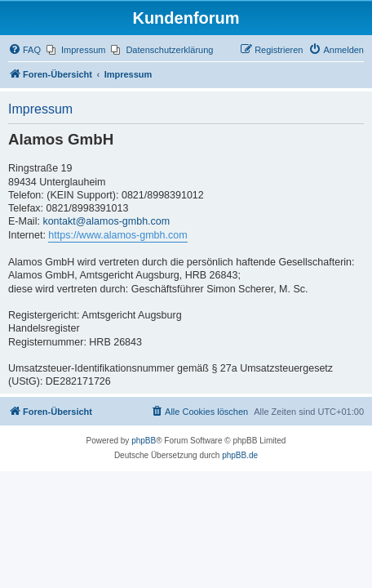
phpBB (144, 441)
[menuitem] (24, 50)
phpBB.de (240, 455)
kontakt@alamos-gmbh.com (106, 221)
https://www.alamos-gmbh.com (117, 235)
